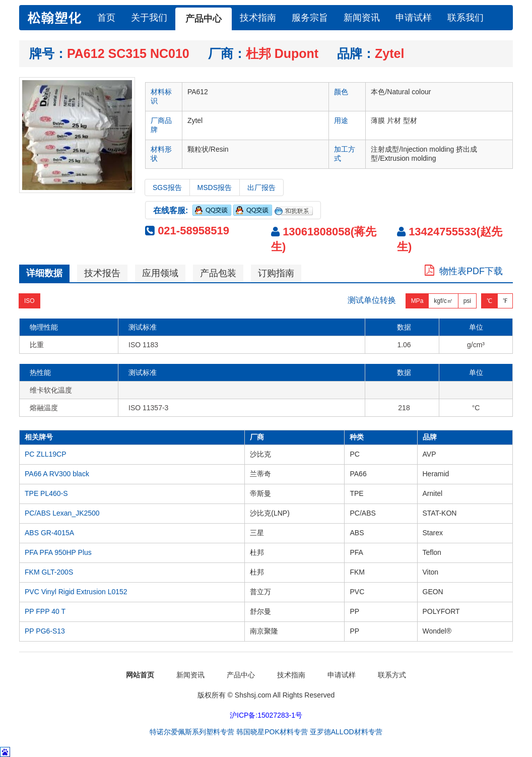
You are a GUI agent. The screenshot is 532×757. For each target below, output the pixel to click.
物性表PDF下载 (464, 271)
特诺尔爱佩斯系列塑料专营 (192, 732)
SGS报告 (167, 187)
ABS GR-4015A (49, 533)
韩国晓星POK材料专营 (272, 732)
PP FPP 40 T (45, 611)
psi (467, 300)
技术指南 (258, 18)
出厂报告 (261, 187)
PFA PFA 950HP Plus (58, 552)
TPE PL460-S (46, 493)
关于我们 (149, 18)
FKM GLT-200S (49, 572)
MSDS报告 (215, 187)
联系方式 (392, 675)
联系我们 (465, 18)
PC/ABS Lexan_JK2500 (62, 513)
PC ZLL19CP (45, 454)
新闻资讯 (362, 18)
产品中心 (204, 19)
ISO (29, 300)
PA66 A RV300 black (57, 474)
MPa (417, 300)
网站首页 (140, 675)
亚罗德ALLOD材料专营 (346, 732)
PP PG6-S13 (45, 631)
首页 (106, 18)
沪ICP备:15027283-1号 (266, 715)
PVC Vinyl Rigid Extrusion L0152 (76, 592)
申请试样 (414, 18)
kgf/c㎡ (443, 300)
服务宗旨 (310, 18)
